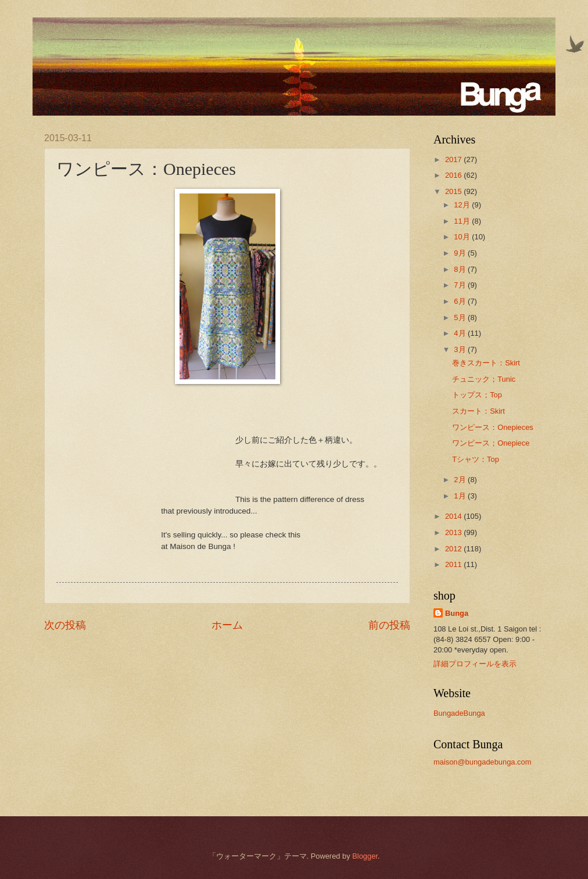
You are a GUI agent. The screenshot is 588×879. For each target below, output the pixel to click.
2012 (454, 549)
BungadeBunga (459, 713)
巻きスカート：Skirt (486, 363)
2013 (454, 532)
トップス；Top (477, 395)
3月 (461, 349)
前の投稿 (389, 625)
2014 (454, 516)
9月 (461, 253)
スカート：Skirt (478, 411)
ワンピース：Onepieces (493, 427)
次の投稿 (65, 625)
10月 (463, 237)
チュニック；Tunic (484, 379)
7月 (461, 285)
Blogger (365, 856)
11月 (463, 221)
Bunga (457, 613)
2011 (454, 564)
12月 (463, 205)
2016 (454, 175)
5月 (461, 317)
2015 (454, 191)
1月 (461, 496)
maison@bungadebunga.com (482, 762)
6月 (461, 301)
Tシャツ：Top (476, 459)
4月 (461, 333)
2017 (454, 159)
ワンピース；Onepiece (491, 443)
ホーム (227, 625)
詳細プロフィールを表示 (475, 664)
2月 (461, 480)
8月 (461, 269)
